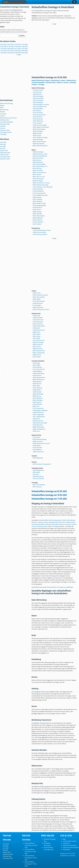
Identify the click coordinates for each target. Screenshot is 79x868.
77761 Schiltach (37, 123)
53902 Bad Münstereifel (40, 423)
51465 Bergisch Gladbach (40, 410)
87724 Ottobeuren (38, 179)
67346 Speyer (37, 445)
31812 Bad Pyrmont (39, 340)
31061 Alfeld (36, 338)
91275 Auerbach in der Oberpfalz (43, 187)
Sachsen (3, 128)
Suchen (22, 35)
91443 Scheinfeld (38, 189)
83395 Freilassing (38, 162)
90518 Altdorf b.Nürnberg (40, 185)
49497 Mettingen (38, 400)
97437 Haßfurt (37, 224)
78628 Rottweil (37, 133)
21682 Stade (36, 316)
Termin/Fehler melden (70, 841)
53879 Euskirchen (38, 421)
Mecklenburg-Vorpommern (9, 118)
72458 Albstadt (37, 94)
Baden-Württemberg (7, 103)
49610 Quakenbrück (39, 351)
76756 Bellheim (37, 450)
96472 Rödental (37, 220)
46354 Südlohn (37, 382)
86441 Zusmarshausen (39, 172)
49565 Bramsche (38, 349)
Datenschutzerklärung (70, 845)
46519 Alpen (36, 386)
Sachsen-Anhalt (5, 130)
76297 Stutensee (38, 119)
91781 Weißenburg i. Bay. (40, 195)
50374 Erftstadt (37, 404)
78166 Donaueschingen (40, 125)
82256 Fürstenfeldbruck (40, 156)
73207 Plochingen (38, 100)
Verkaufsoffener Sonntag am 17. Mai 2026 (31, 864)
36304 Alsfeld (37, 299)
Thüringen (3, 134)
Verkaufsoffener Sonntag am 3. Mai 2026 (30, 852)
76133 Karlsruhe (37, 117)
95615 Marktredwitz (39, 216)
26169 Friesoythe (38, 322)
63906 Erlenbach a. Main (40, 154)
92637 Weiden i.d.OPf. (39, 203)
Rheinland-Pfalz (5, 124)
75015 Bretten (37, 111)
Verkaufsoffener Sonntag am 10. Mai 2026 (31, 858)
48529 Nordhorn (38, 344)
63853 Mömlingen (38, 152)
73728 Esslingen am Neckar (41, 104)
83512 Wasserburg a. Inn (40, 166)
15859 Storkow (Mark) (39, 232)
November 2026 (5, 157)
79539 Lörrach (37, 135)
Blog (64, 839)
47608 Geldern (37, 390)
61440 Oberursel (38, 303)
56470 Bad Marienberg (39, 439)
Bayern (2, 105)
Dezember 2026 (5, 159)
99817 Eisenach (37, 487)
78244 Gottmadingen (39, 129)
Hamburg (3, 114)
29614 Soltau (37, 336)
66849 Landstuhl (38, 441)
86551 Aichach (37, 175)
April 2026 (3, 142)
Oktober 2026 (4, 155)
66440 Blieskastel (38, 458)
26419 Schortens (38, 324)
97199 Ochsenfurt (38, 222)
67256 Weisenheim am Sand (41, 443)
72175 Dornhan (37, 92)
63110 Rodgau (37, 305)
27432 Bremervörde (39, 330)
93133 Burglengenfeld (39, 205)
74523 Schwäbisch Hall (39, 107)
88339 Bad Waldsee (38, 144)
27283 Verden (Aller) (39, 326)
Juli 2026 (3, 148)
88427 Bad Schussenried (40, 146)
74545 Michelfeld (38, 109)
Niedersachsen (5, 120)
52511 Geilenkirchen (39, 417)
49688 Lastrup (37, 355)
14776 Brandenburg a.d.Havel (42, 230)
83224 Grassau (37, 160)
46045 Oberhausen (38, 380)
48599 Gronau (37, 396)
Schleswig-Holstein (6, 132)
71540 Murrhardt (38, 90)
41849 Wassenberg (38, 373)
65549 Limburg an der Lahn (41, 309)
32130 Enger (36, 363)
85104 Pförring (37, 168)
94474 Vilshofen (37, 214)
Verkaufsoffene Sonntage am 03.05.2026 (49, 491)
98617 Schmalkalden (39, 485)
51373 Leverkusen (38, 408)
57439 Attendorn (38, 425)
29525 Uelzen (37, 334)
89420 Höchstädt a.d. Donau (41, 183)
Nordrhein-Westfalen (7, 122)
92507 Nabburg (37, 201)
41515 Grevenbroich (39, 369)
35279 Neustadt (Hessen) (40, 295)
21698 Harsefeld (37, 318)
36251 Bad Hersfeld (38, 297)
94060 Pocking (37, 212)
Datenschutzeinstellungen (71, 847)
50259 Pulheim (37, 402)
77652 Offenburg (38, 121)
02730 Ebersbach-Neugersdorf (42, 464)
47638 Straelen (37, 392)
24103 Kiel (36, 474)
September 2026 (5, 153)
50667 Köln (36, 406)
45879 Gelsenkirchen (39, 377)
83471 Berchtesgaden (39, 164)
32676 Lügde (36, 365)
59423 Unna (36, 431)
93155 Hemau (37, 210)
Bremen (3, 112)
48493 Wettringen (38, 394)
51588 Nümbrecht (38, 413)
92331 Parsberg (37, 199)
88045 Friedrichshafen (39, 142)
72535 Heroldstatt (38, 98)
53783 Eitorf (36, 419)
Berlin (2, 108)
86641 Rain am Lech (39, 177)
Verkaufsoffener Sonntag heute (56, 587)
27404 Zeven (36, 328)
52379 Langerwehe (38, 415)
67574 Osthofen (37, 448)
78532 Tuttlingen (38, 131)
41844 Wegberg (37, 371)
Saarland (3, 126)
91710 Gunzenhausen (39, 193)
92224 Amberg (37, 197)
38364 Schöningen (38, 342)
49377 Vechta (37, 347)
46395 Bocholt (37, 384)
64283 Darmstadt (38, 307)
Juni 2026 (3, 146)
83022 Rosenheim (38, 158)
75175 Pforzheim (38, 113)
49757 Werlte (37, 357)
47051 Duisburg (37, 388)
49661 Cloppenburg (39, 353)
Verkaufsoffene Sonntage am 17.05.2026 (49, 499)
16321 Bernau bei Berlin (40, 234)
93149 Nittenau (37, 208)
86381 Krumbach (38, 170)
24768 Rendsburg (38, 476)
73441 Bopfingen (38, 102)
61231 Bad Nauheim (39, 301)
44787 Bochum (37, 375)
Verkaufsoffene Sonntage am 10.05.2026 (49, 495)
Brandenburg (4, 110)
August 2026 (4, 151)
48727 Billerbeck (37, 398)
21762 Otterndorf (38, 320)
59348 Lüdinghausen (39, 429)
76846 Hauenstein (38, 452)
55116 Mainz (36, 437)
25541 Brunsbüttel (38, 478)
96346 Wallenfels (38, 218)
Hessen (2, 116)
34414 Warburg (37, 367)
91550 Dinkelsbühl (38, 191)
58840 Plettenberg (38, 427)
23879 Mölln (36, 472)
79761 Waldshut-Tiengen (40, 137)
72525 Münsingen (38, 96)
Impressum (66, 843)
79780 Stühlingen (38, 139)
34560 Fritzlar (37, 293)
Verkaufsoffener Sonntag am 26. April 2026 (31, 845)
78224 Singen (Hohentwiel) (41, 127)
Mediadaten (67, 849)
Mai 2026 (3, 144)
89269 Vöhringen (38, 181)
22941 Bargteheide (38, 470)
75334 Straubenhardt (39, 115)
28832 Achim (36, 332)
